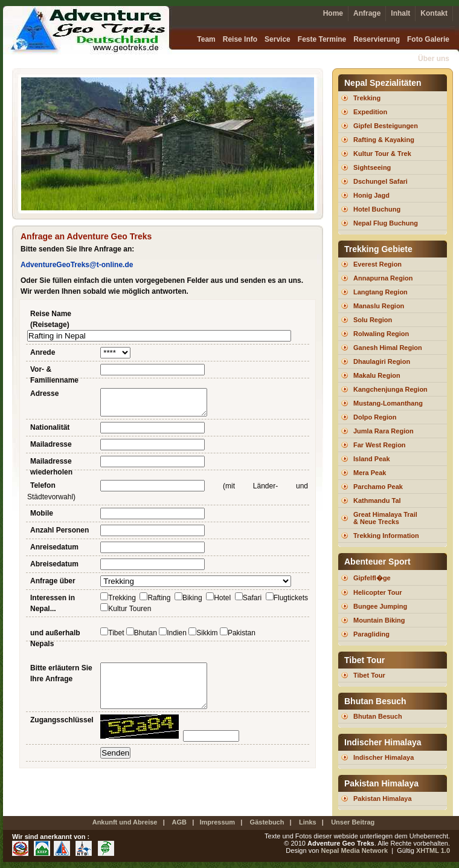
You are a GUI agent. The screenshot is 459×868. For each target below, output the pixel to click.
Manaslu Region (379, 306)
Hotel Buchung (377, 209)
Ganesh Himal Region (388, 348)
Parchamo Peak (378, 487)
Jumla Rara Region (384, 431)
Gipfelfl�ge (372, 578)
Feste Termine (322, 39)
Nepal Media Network (354, 850)
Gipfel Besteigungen (386, 126)
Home (333, 13)
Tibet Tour (369, 675)
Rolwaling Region (381, 334)
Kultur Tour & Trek (382, 154)
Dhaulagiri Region (382, 361)
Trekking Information (386, 536)
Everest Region (377, 264)
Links (308, 822)
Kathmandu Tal (377, 500)
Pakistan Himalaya (383, 798)
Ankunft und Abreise (125, 822)
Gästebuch (267, 822)
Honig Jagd (371, 195)
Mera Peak (370, 473)
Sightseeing (372, 167)
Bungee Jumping (380, 606)
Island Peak (372, 459)
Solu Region (373, 320)
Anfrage (367, 13)
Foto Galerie (428, 39)
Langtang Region (380, 292)
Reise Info (240, 39)
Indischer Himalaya (384, 757)
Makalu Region (377, 375)
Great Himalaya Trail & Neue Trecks (385, 518)
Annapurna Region (383, 278)
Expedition (370, 112)
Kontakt (434, 13)
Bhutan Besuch (378, 716)
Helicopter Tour (377, 592)
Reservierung (377, 39)
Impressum (217, 822)
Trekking (367, 98)
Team (206, 39)
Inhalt (400, 13)
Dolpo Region (375, 417)
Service (278, 39)
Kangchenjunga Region (390, 389)
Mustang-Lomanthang (388, 403)
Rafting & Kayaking (384, 140)
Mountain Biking (379, 620)
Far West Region (380, 445)
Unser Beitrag (353, 822)
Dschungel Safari (380, 181)
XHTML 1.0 (432, 850)
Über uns (434, 59)
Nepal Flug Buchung (386, 223)
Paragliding (371, 634)
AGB (179, 822)
